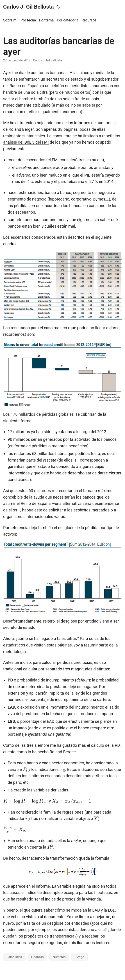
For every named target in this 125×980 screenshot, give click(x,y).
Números (59, 957)
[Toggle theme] (58, 7)
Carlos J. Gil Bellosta (28, 7)
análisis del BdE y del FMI (26, 142)
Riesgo (79, 957)
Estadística (14, 957)
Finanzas (37, 957)
